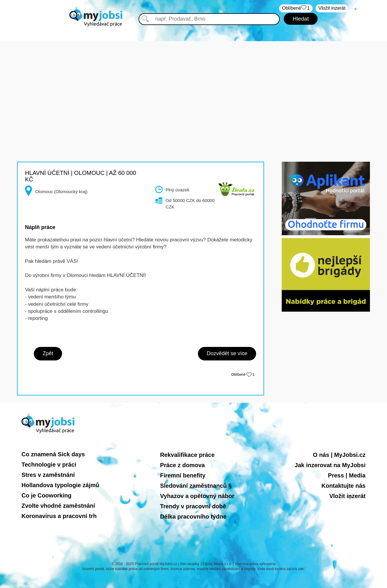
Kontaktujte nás (343, 486)
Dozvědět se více (227, 353)
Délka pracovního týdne (193, 517)
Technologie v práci (49, 465)
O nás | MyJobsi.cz (339, 455)
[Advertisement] (193, 82)
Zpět (48, 353)
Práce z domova (182, 465)
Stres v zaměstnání (48, 475)
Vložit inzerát (332, 8)
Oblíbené (243, 375)
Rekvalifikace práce (187, 455)
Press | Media (347, 475)
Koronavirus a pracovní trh (59, 516)
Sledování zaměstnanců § (196, 486)
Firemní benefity (183, 475)
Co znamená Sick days (53, 454)
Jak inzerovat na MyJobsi (330, 465)
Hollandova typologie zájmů (60, 485)
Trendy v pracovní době (193, 506)
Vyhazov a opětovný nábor (197, 496)
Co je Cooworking (46, 495)
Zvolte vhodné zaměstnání (58, 506)
